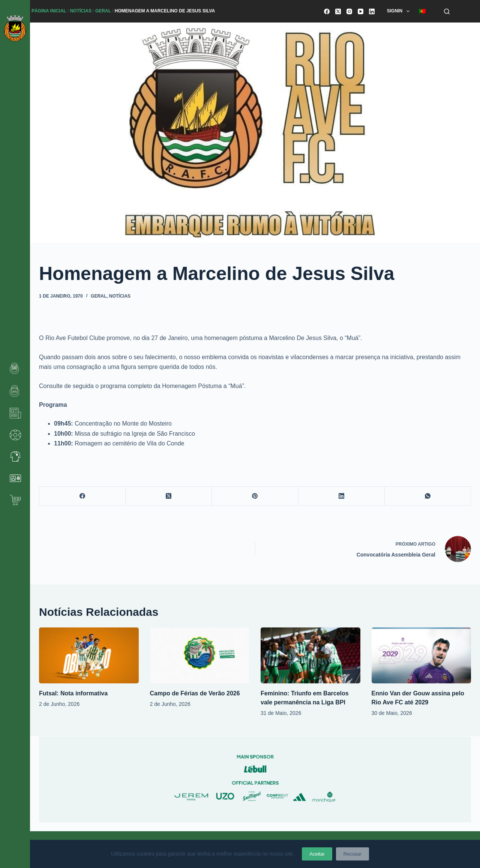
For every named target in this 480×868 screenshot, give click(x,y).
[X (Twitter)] (338, 11)
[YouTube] (361, 11)
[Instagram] (349, 11)
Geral (103, 11)
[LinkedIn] (372, 11)
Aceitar (317, 854)
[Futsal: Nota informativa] (89, 655)
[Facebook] (327, 11)
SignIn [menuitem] (400, 11)
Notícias (81, 11)
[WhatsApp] (428, 496)
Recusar (352, 854)
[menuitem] (422, 11)
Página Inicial (49, 11)
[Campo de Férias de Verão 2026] (200, 655)
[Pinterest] (255, 496)
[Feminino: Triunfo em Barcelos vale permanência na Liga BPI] (310, 655)
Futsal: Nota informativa (73, 693)
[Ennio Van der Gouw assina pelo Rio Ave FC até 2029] (421, 655)
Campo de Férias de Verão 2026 (195, 693)
